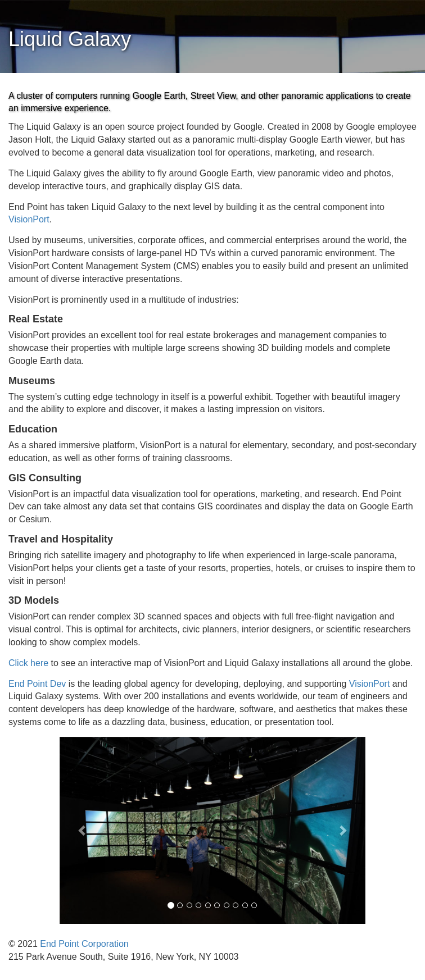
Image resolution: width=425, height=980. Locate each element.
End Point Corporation (84, 944)
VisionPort (29, 219)
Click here (28, 663)
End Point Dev (37, 684)
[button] (83, 830)
